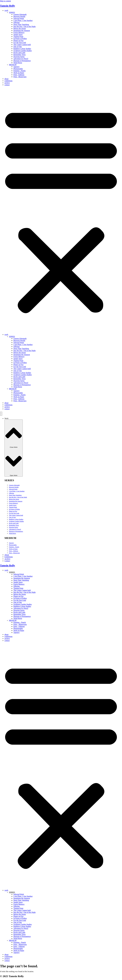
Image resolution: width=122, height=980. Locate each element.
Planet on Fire (18, 41)
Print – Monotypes (14, 553)
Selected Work (19, 18)
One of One (18, 47)
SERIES (12, 12)
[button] (61, 210)
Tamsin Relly (7, 6)
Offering (17, 22)
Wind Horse (18, 63)
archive (7, 83)
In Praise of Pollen (20, 39)
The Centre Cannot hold (22, 45)
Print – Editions (14, 551)
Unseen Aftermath (20, 14)
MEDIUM (13, 65)
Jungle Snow (18, 35)
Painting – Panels (14, 547)
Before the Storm (20, 29)
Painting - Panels (19, 71)
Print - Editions (19, 75)
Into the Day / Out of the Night (25, 27)
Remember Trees (20, 55)
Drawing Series (19, 57)
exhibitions (8, 81)
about (6, 79)
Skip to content (5, 1)
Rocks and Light (19, 53)
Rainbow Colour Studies (22, 49)
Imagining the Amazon (22, 31)
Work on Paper (19, 73)
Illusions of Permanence (22, 61)
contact (7, 85)
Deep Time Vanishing (21, 24)
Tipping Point (18, 37)
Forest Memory (19, 33)
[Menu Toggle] (1, 414)
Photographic (18, 69)
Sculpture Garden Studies (23, 51)
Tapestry (17, 67)
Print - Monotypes (20, 77)
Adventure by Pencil (21, 59)
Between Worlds (19, 16)
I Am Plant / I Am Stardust (23, 20)
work (6, 10)
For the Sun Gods (20, 43)
